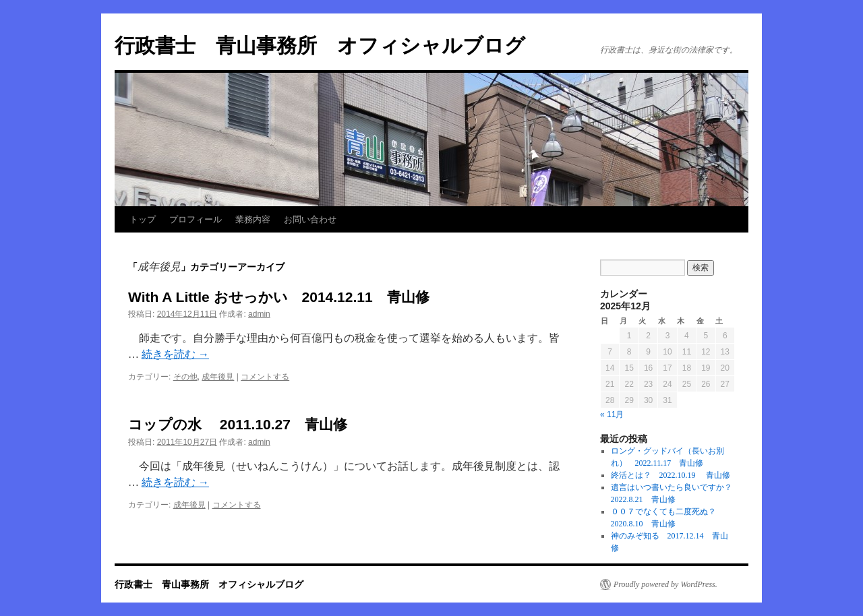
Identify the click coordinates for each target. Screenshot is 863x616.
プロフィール (196, 219)
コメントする (265, 377)
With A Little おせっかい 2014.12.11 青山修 (279, 297)
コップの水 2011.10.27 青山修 (238, 424)
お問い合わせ (310, 219)
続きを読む (175, 354)
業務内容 (253, 219)
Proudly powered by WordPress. (665, 584)
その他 (185, 377)
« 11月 (612, 414)
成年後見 (218, 377)
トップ (143, 219)
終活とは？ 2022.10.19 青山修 (671, 475)
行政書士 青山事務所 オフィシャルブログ (320, 45)
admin (259, 314)
